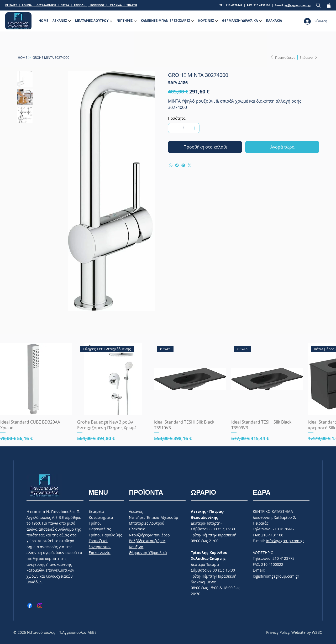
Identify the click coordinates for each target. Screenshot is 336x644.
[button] (329, 5)
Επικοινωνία (100, 553)
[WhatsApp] (171, 165)
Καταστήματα (101, 517)
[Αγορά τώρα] (282, 147)
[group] (168, 392)
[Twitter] (190, 165)
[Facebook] (177, 165)
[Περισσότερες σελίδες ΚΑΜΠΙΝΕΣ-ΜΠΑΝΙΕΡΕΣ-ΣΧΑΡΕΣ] (193, 21)
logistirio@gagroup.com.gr (276, 576)
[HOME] (23, 57)
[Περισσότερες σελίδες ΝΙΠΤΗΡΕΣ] (135, 21)
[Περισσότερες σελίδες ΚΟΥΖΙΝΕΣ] (217, 21)
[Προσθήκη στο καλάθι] (205, 147)
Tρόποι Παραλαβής (105, 535)
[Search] (318, 5)
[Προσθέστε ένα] (194, 128)
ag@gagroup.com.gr (298, 5)
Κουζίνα (136, 547)
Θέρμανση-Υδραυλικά (148, 553)
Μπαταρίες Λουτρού (147, 523)
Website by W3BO (307, 632)
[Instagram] (40, 606)
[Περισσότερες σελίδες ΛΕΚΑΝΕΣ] (70, 21)
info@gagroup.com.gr (285, 541)
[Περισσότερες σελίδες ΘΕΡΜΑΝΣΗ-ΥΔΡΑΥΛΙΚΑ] (260, 21)
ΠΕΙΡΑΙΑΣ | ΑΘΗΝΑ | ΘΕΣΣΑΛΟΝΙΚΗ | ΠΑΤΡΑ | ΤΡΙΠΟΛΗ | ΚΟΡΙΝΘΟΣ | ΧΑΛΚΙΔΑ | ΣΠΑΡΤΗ (71, 5)
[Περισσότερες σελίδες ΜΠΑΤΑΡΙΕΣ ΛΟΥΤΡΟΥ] (111, 21)
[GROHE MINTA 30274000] (51, 57)
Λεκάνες (136, 511)
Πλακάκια (137, 529)
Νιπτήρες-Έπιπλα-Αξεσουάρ (153, 517)
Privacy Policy (278, 632)
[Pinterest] (183, 165)
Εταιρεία (96, 511)
